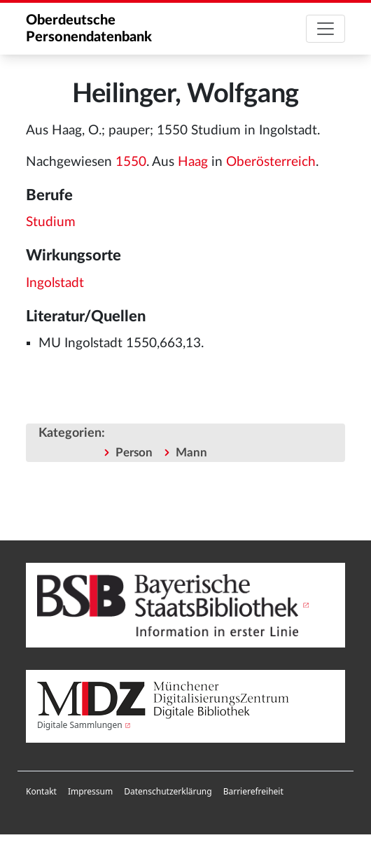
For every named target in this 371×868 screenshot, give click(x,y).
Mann (191, 453)
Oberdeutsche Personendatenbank (89, 29)
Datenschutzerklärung (168, 791)
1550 (131, 162)
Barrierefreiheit (253, 791)
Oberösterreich (271, 162)
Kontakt (41, 791)
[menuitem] (41, 792)
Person (134, 453)
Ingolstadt (55, 283)
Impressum (90, 791)
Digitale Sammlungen (80, 725)
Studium (51, 222)
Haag (193, 162)
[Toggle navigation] (325, 29)
